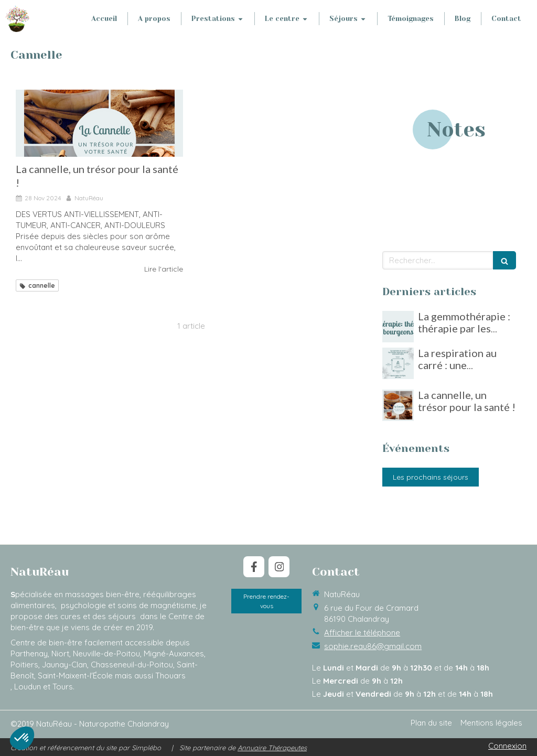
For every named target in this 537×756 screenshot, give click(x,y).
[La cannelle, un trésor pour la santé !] (99, 123)
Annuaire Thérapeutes (272, 748)
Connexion (507, 746)
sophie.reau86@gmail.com (373, 646)
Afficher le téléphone (362, 633)
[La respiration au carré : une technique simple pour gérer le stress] (398, 363)
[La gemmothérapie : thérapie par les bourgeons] (398, 327)
